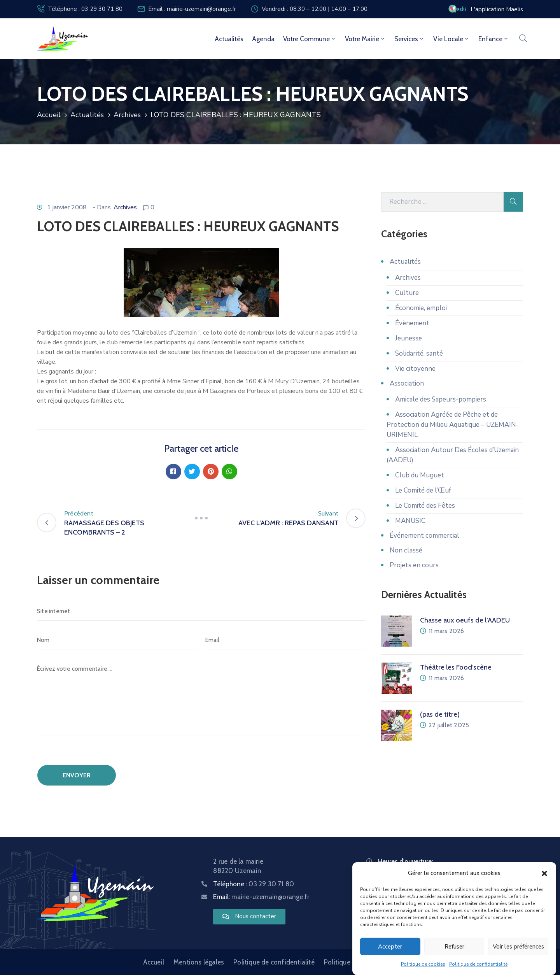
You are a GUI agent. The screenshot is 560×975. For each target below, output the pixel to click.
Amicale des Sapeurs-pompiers (441, 399)
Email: (261, 897)
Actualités (229, 39)
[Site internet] (201, 611)
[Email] (286, 640)
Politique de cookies (423, 964)
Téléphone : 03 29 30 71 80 (85, 9)
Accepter (390, 947)
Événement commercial (424, 536)
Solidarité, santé (419, 353)
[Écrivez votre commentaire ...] (201, 697)
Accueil (49, 115)
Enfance (494, 39)
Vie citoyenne (415, 369)
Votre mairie (365, 39)
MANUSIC (410, 521)
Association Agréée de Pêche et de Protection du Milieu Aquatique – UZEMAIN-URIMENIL (453, 425)
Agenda (263, 39)
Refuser (454, 947)
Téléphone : (254, 884)
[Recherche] (442, 202)
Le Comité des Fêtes (425, 506)
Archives (127, 115)
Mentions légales (199, 962)
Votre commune (310, 39)
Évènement (412, 323)
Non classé (406, 550)
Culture (407, 293)
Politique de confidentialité (478, 964)
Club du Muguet (420, 475)
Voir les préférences (518, 947)
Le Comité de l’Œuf (423, 490)
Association (407, 383)
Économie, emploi (421, 308)
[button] (544, 873)
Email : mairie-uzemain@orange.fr (192, 9)
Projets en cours (414, 565)
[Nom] (117, 640)
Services (409, 39)
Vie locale (451, 39)
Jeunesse (409, 338)
